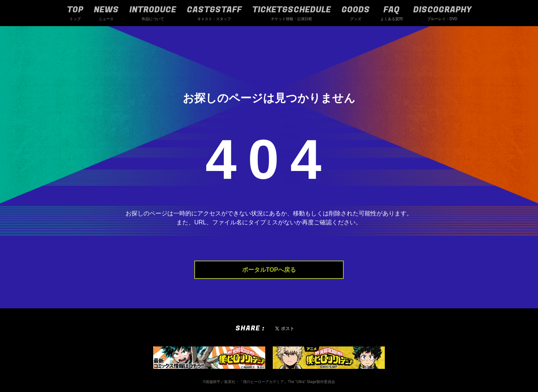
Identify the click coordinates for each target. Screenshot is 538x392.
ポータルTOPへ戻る (269, 270)
